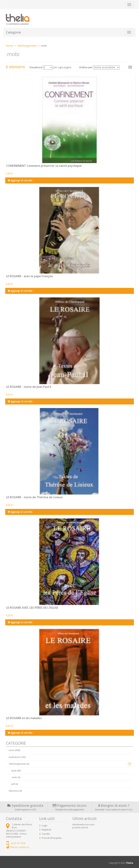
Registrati (46, 830)
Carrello (46, 834)
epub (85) (16, 771)
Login (44, 826)
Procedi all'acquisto (52, 838)
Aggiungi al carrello (20, 180)
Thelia (130, 863)
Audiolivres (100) (17, 757)
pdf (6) (15, 784)
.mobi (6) (16, 777)
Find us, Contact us (20, 847)
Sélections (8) (15, 791)
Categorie (13, 32)
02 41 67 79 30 (18, 843)
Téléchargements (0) (19, 764)
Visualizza (36, 67)
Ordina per (86, 67)
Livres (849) (14, 750)
